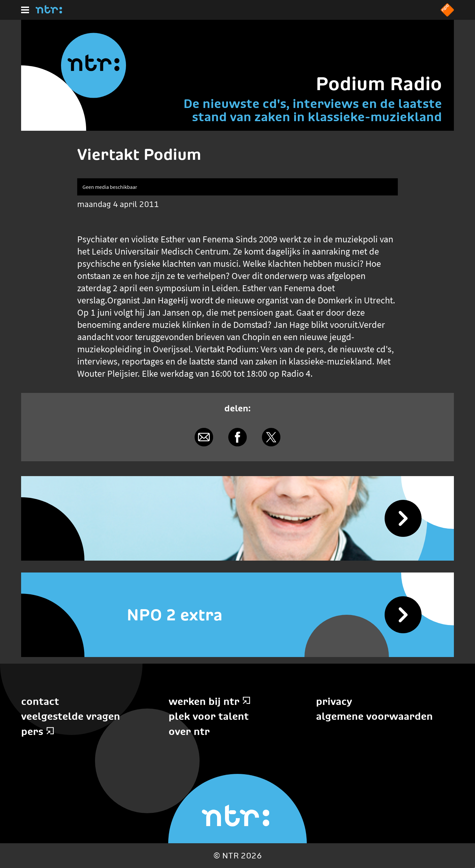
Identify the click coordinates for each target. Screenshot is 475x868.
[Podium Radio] (237, 518)
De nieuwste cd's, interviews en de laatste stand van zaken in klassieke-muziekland (313, 110)
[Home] (49, 12)
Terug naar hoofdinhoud (475, 868)
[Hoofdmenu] (25, 10)
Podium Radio (379, 84)
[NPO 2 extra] (237, 615)
